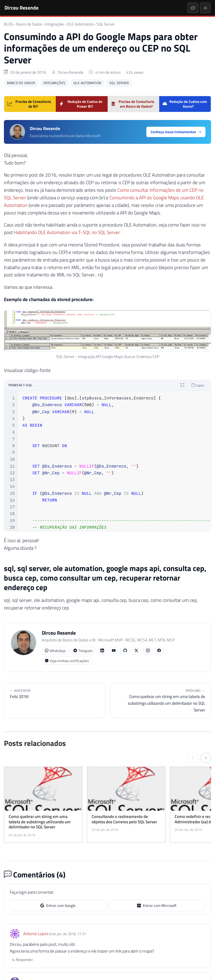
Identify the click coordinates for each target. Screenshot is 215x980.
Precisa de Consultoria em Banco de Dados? (133, 104)
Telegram (83, 651)
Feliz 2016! (55, 694)
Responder (22, 960)
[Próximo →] (206, 758)
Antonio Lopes (36, 934)
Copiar (198, 385)
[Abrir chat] (193, 8)
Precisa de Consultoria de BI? (29, 104)
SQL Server (106, 24)
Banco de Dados (29, 24)
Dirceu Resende (21, 8)
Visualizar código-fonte (27, 370)
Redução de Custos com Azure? (185, 104)
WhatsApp (55, 651)
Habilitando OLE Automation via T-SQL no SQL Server (67, 232)
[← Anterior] (193, 758)
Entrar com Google (58, 905)
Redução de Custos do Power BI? (81, 104)
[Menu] (205, 8)
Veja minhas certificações (67, 661)
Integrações (55, 24)
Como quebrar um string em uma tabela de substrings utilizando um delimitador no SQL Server (161, 701)
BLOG (9, 24)
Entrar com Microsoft (157, 905)
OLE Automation (80, 24)
